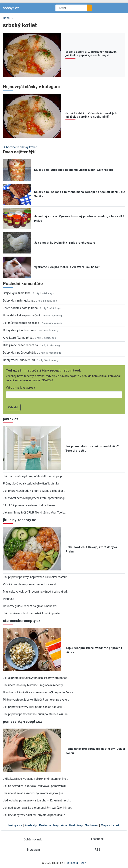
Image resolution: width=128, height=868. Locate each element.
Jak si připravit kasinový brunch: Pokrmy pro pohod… (36, 678)
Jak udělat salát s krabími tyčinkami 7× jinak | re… (34, 793)
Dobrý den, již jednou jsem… (20, 330)
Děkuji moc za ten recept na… (21, 345)
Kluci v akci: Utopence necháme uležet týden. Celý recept (74, 170)
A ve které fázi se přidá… (19, 338)
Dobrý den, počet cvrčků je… (21, 353)
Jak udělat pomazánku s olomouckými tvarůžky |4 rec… (38, 808)
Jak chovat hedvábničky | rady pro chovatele (65, 243)
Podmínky (76, 825)
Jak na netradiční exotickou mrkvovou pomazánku (34, 786)
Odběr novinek (33, 839)
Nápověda (60, 825)
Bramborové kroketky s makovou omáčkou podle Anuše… (39, 692)
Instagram (33, 850)
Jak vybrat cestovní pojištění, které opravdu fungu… (35, 498)
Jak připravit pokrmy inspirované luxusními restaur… (36, 577)
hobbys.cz (11, 8)
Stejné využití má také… (18, 293)
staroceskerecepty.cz (22, 621)
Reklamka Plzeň (76, 863)
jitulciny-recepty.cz (19, 520)
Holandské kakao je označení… (22, 315)
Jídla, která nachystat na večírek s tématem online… (35, 779)
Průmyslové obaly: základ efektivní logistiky (31, 484)
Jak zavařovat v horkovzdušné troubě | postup (32, 613)
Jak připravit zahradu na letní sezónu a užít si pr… (34, 491)
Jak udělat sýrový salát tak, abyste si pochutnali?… (35, 815)
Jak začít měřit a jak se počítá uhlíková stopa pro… (35, 476)
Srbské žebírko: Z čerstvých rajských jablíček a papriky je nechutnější (91, 53)
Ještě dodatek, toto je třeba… (21, 308)
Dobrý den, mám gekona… (19, 301)
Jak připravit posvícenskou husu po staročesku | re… (36, 714)
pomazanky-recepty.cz (22, 721)
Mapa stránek (110, 825)
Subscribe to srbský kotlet (20, 147)
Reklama (45, 825)
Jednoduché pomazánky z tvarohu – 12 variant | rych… (37, 800)
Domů (7, 18)
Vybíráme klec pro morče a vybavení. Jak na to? (67, 267)
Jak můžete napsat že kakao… (22, 323)
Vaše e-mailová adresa (20, 388)
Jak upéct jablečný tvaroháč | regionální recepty (33, 685)
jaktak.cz (11, 419)
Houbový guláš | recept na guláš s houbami (30, 606)
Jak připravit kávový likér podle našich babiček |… (34, 707)
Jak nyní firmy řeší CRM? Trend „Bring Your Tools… (34, 513)
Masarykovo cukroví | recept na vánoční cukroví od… (36, 592)
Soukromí (92, 825)
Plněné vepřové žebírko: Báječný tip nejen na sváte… (36, 700)
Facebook (97, 839)
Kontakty (31, 825)
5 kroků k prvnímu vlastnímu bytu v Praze (29, 505)
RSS (97, 850)
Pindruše (9, 599)
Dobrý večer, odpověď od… (20, 360)
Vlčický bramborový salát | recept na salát (29, 584)
